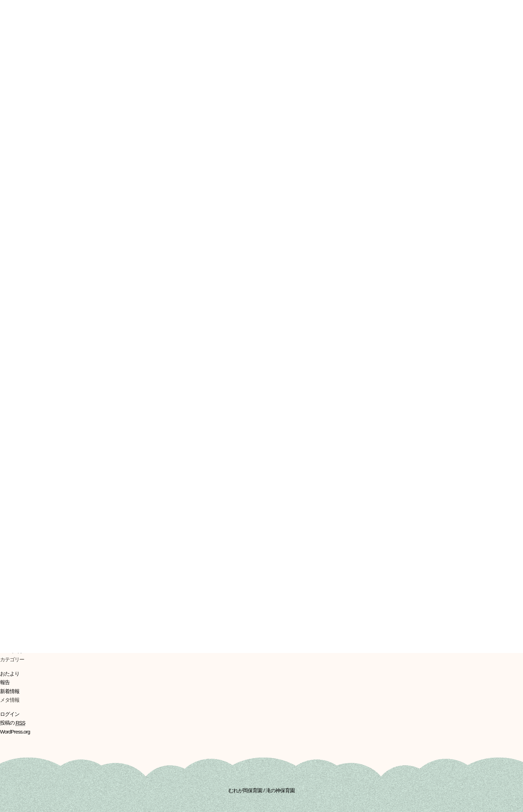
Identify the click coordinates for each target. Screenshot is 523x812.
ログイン (10, 714)
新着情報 (10, 691)
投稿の (13, 723)
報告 (5, 682)
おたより (10, 674)
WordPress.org (15, 732)
